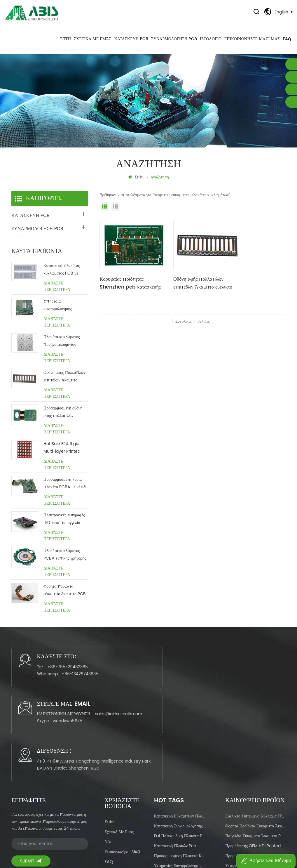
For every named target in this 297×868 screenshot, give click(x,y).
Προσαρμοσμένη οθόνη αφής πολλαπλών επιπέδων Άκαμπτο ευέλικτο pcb (63, 419)
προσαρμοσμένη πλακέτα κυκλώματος (180, 769)
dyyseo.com (238, 847)
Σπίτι (65, 44)
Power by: (228, 847)
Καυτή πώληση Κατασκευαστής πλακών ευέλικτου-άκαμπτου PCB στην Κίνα (255, 809)
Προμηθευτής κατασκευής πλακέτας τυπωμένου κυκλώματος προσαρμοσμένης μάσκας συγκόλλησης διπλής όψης (255, 769)
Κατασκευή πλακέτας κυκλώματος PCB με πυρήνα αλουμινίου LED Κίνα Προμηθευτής (64, 276)
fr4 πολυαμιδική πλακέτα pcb (180, 749)
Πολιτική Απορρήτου (123, 795)
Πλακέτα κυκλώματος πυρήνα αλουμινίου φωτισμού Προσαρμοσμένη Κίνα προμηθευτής (62, 347)
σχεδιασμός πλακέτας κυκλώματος (180, 799)
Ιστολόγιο (211, 44)
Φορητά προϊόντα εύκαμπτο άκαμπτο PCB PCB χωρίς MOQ (65, 597)
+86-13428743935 (58, 694)
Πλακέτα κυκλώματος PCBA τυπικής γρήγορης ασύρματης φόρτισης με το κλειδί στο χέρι (65, 561)
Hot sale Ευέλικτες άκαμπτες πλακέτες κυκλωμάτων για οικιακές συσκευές (255, 799)
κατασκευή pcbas (170, 818)
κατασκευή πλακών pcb (175, 759)
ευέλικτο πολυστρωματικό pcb (180, 789)
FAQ (287, 44)
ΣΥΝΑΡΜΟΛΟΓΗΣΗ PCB (174, 44)
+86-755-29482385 (56, 680)
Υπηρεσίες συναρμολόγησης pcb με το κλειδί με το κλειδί (180, 779)
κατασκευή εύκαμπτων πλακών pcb (180, 729)
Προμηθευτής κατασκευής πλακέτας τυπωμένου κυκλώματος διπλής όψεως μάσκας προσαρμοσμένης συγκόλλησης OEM (255, 818)
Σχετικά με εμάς (93, 44)
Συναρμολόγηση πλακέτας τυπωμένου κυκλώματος (180, 809)
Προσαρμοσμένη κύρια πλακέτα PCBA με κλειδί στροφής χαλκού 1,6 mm (65, 490)
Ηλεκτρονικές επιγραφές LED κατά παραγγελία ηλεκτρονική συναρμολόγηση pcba (64, 526)
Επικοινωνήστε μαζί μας (252, 44)
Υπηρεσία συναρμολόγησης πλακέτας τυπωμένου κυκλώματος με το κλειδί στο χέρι (64, 312)
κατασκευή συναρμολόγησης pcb (180, 739)
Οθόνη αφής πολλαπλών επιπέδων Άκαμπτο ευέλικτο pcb (191, 282)
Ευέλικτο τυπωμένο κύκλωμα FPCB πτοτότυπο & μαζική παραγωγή (255, 729)
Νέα (108, 755)
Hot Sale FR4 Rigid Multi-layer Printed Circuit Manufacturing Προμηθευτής (65, 454)
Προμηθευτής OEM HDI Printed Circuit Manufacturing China (255, 759)
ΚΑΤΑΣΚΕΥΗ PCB (131, 44)
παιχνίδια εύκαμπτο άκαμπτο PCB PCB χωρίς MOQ (255, 749)
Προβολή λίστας (116, 213)
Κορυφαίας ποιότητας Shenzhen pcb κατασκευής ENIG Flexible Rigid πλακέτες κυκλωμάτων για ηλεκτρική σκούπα (128, 282)
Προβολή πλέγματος (104, 213)
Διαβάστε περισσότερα (57, 293)
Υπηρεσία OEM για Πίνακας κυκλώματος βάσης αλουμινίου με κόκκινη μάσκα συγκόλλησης (255, 779)
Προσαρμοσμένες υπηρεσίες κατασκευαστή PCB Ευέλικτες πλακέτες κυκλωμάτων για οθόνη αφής (255, 789)
